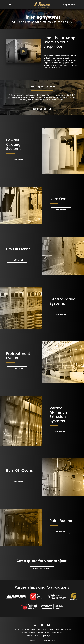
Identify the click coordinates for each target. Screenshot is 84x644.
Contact (59, 633)
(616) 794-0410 (69, 5)
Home (25, 633)
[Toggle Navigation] (17, 5)
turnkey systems (65, 63)
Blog (53, 633)
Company (31, 633)
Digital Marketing (33, 640)
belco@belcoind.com (64, 629)
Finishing (47, 633)
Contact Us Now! (42, 569)
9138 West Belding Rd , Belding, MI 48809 (28, 629)
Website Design (43, 640)
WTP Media (52, 640)
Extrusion (39, 633)
